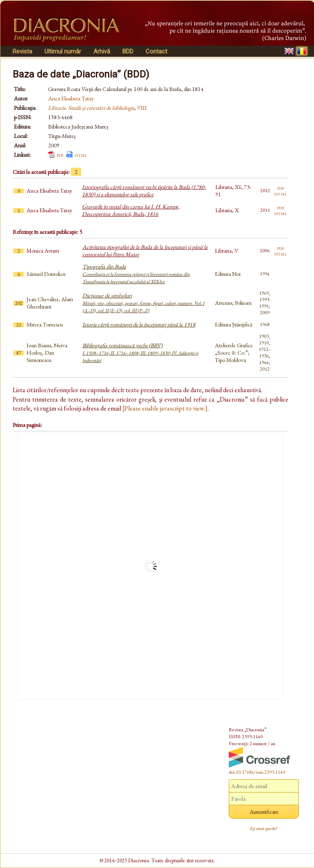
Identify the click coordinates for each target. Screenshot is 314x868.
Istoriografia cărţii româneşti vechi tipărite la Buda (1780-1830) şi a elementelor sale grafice (144, 191)
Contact (156, 51)
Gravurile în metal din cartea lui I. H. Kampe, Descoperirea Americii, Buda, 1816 (131, 210)
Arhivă (102, 51)
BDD (128, 51)
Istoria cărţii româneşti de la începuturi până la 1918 (139, 324)
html (81, 155)
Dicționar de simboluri (143, 303)
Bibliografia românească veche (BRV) (140, 353)
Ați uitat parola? (264, 828)
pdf (60, 155)
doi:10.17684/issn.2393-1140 (257, 772)
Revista (22, 51)
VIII (142, 108)
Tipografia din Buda (136, 274)
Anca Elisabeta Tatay (71, 98)
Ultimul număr (63, 51)
